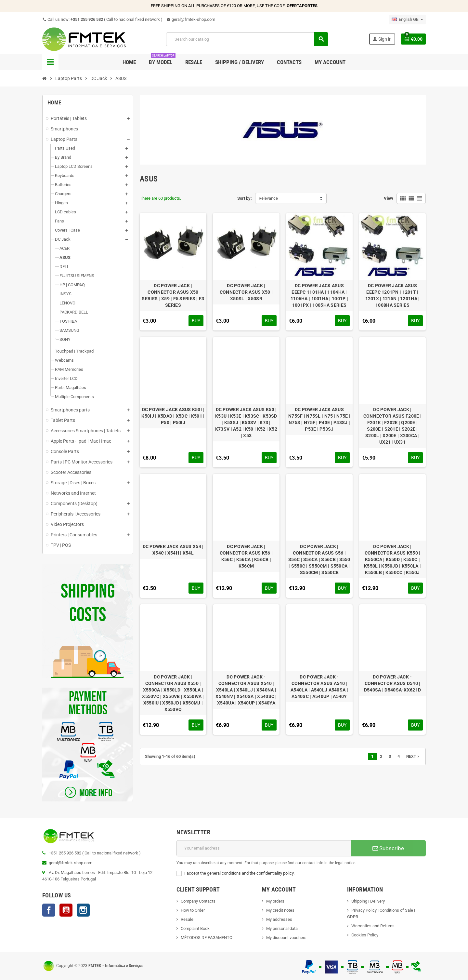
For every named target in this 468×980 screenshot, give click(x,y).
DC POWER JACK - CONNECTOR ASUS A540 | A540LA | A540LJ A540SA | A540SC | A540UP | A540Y (319, 687)
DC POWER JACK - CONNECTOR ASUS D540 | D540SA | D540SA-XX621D (392, 683)
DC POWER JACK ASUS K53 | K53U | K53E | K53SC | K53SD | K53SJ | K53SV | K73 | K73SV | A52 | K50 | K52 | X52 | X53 (246, 423)
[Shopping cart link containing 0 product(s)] (413, 39)
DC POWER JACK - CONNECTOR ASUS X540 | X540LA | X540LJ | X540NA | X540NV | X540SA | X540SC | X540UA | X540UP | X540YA (246, 690)
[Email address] (264, 848)
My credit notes (280, 910)
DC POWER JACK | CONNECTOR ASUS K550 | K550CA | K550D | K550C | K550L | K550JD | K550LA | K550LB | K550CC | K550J (392, 559)
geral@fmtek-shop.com (191, 19)
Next (413, 757)
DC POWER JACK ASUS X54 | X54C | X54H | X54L (173, 550)
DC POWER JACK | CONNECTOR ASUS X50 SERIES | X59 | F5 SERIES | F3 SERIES (173, 295)
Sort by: (245, 198)
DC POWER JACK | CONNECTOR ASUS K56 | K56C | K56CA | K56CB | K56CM (246, 556)
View (389, 198)
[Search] (247, 39)
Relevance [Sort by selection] (268, 198)
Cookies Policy (365, 935)
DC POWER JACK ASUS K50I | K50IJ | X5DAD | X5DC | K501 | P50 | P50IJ (173, 416)
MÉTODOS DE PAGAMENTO (207, 938)
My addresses (279, 919)
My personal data (282, 928)
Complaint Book (195, 928)
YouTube (66, 910)
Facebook (49, 910)
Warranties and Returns (373, 926)
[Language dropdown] (407, 20)
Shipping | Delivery (368, 901)
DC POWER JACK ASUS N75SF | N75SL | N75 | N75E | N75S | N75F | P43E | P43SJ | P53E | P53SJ (319, 419)
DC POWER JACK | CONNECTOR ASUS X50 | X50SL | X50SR (246, 292)
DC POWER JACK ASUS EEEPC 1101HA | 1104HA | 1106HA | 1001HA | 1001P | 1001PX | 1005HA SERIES (319, 295)
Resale (187, 919)
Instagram (83, 910)
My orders (275, 901)
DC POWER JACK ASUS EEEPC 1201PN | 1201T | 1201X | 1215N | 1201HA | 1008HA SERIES (393, 295)
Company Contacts (198, 901)
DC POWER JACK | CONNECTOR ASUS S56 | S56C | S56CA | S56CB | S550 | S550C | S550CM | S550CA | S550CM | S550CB (319, 559)
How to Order (193, 910)
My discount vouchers (286, 938)
